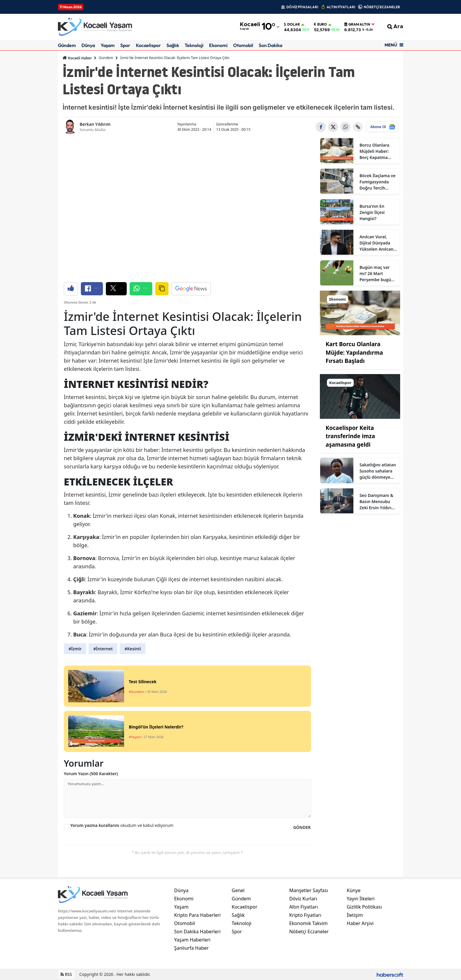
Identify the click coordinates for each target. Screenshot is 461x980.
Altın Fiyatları (304, 907)
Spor (125, 45)
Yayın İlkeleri (361, 899)
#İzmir (75, 649)
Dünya (88, 45)
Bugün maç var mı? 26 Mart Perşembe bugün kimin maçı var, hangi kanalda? (377, 274)
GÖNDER (302, 827)
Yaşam (108, 45)
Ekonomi (218, 45)
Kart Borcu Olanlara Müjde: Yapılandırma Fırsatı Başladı (354, 352)
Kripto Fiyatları (305, 915)
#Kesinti (133, 649)
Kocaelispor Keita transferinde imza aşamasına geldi (350, 436)
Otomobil (243, 45)
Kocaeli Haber (77, 58)
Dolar (292, 24)
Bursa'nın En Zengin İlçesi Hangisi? (372, 212)
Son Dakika (270, 45)
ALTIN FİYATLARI (341, 7)
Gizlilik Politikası (364, 907)
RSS (66, 974)
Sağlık (173, 45)
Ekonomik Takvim (309, 923)
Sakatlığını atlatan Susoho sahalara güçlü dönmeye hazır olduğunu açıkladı (378, 471)
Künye (354, 890)
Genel (238, 890)
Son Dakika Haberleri (197, 932)
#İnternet (103, 649)
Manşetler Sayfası (309, 890)
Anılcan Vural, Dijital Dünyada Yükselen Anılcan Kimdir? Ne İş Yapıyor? (376, 243)
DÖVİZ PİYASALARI (302, 7)
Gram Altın (357, 24)
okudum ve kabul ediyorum (122, 825)
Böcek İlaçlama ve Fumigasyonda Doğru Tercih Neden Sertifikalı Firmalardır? (378, 182)
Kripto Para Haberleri (197, 915)
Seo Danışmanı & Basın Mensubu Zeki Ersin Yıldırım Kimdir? (378, 502)
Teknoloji (194, 45)
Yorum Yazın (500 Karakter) (91, 774)
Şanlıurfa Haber (191, 948)
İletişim (355, 915)
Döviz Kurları (303, 899)
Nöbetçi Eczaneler (309, 932)
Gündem (67, 45)
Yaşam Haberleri (192, 940)
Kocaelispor (148, 45)
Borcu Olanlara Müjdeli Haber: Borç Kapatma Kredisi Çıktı (375, 151)
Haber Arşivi (360, 923)
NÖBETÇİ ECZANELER (382, 7)
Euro (320, 24)
